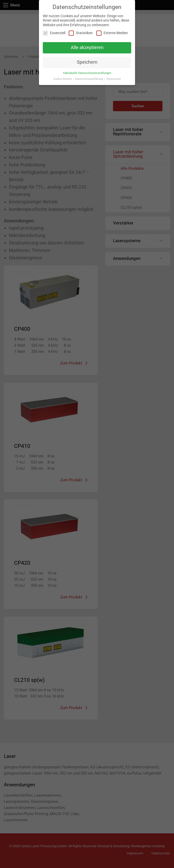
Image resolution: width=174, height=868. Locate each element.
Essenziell (54, 33)
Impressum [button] (114, 79)
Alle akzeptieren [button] (87, 48)
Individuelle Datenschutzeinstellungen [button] (87, 73)
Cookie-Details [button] (63, 79)
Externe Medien (112, 33)
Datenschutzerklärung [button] (89, 79)
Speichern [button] (87, 62)
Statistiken (81, 33)
